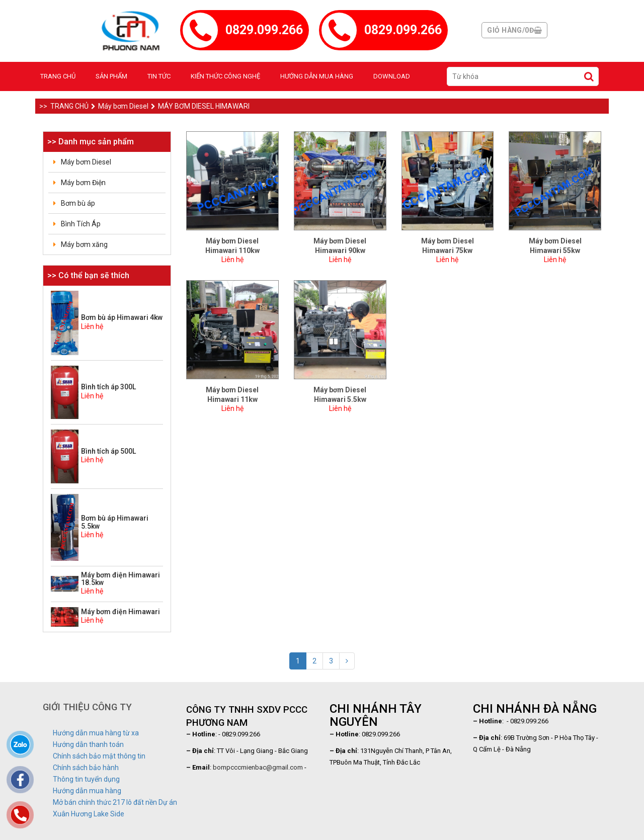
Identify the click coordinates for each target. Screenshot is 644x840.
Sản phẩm (111, 76)
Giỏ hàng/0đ (514, 30)
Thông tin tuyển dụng (86, 779)
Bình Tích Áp (81, 224)
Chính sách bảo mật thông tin (99, 756)
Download (392, 76)
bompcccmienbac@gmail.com (258, 767)
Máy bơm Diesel (120, 106)
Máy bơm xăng (84, 244)
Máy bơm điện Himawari (120, 612)
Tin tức (159, 76)
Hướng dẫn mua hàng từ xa (96, 733)
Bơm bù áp (78, 203)
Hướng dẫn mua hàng (317, 76)
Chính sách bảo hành (86, 768)
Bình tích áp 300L (108, 387)
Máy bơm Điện (83, 183)
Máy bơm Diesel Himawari (200, 106)
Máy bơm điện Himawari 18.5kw (120, 579)
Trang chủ (58, 76)
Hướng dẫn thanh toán (88, 744)
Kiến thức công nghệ (225, 76)
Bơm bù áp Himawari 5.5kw (115, 522)
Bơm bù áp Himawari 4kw (122, 317)
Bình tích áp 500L (108, 451)
